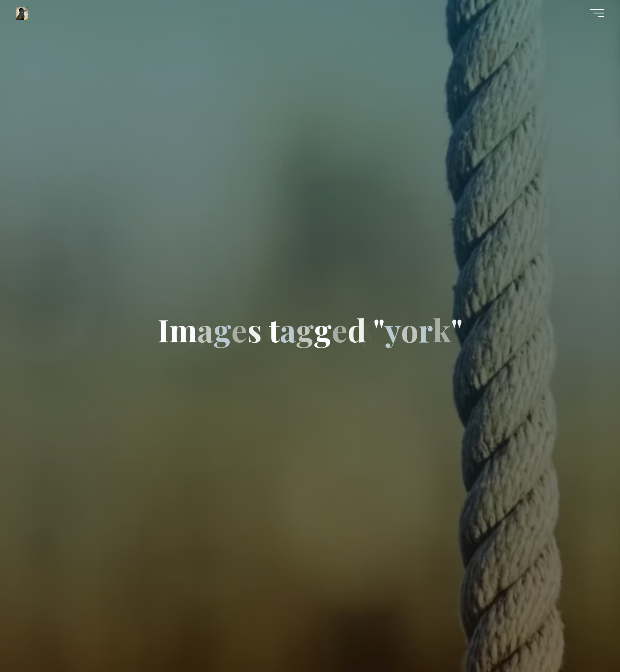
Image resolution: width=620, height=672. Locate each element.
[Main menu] (597, 13)
